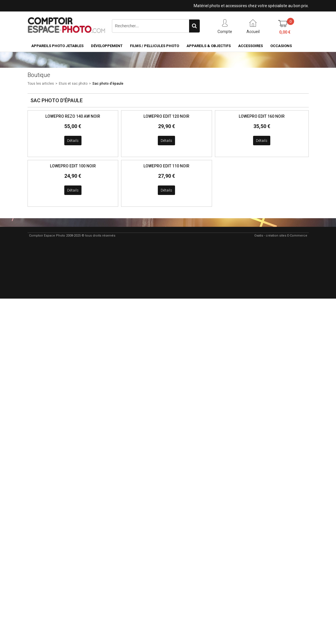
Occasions (281, 46)
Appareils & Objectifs (209, 46)
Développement (107, 46)
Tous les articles (41, 84)
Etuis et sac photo (73, 84)
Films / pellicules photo (155, 46)
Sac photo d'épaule (108, 84)
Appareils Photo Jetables (57, 46)
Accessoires (250, 46)
